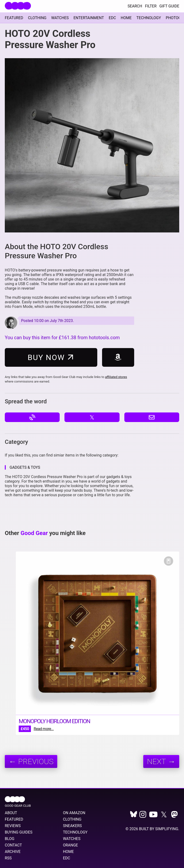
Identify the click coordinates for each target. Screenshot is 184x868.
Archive (13, 852)
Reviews (13, 826)
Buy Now (52, 357)
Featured (14, 18)
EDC (112, 18)
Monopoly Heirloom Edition (54, 721)
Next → (161, 761)
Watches (60, 18)
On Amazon (74, 813)
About (11, 813)
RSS (8, 858)
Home (126, 18)
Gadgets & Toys (25, 467)
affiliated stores (116, 377)
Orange (71, 845)
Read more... (44, 729)
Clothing (37, 18)
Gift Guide (169, 6)
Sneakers (72, 826)
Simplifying (167, 829)
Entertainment (89, 18)
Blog (10, 839)
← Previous (31, 761)
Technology (149, 18)
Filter (151, 6)
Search (135, 6)
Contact (13, 845)
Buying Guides (19, 832)
